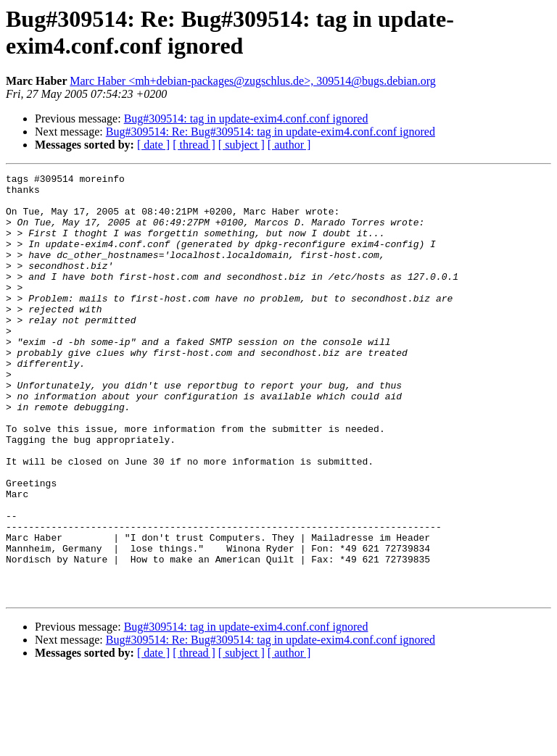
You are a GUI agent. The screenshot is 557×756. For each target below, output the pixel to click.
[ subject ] (242, 145)
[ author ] (289, 145)
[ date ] (153, 145)
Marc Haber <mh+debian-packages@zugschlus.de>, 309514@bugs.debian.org (253, 81)
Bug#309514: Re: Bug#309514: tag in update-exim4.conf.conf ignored (271, 132)
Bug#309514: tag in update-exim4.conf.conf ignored (246, 119)
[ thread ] (194, 145)
